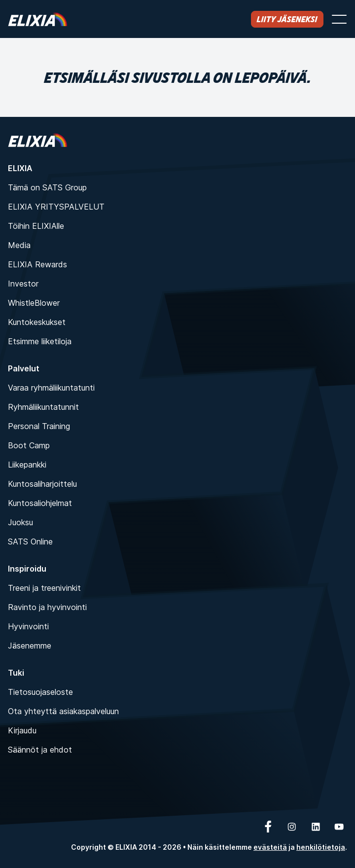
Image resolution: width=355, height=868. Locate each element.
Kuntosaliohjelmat (40, 503)
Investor (23, 284)
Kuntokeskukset (37, 322)
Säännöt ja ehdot (40, 750)
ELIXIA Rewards (37, 264)
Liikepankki (27, 465)
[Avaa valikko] (339, 19)
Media (19, 245)
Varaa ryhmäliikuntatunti (51, 388)
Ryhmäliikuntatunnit (43, 407)
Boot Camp (29, 445)
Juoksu (20, 522)
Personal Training (39, 426)
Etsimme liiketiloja (40, 341)
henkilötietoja (321, 847)
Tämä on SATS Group (47, 187)
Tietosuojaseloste (40, 692)
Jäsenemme (30, 646)
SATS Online (30, 542)
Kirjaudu (22, 730)
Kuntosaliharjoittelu (42, 484)
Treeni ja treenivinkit (44, 588)
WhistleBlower (34, 303)
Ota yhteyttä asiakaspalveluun (63, 711)
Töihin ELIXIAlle (36, 226)
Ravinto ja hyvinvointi (47, 607)
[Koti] (37, 19)
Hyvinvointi (28, 626)
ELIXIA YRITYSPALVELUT (56, 207)
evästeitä (270, 847)
